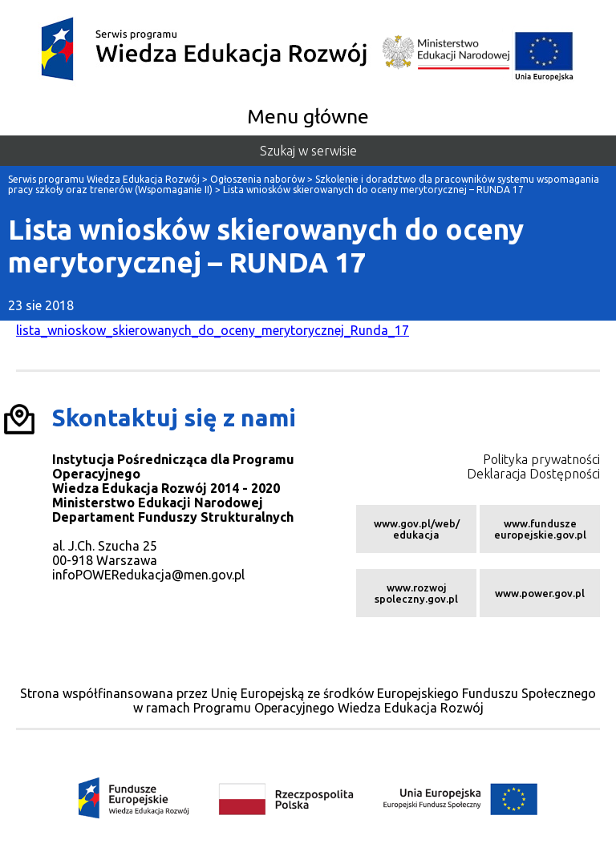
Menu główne (308, 116)
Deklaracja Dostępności (533, 474)
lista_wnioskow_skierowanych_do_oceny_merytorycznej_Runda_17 (213, 330)
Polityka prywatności (541, 459)
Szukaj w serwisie (308, 151)
